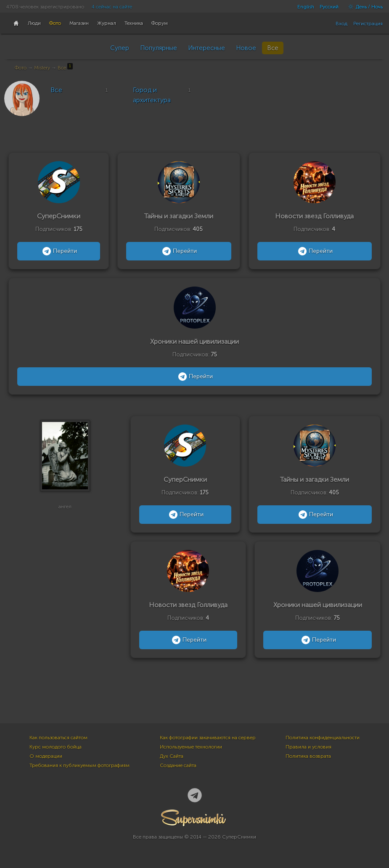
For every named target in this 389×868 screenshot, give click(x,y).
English (306, 7)
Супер (120, 48)
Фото (21, 68)
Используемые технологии (191, 747)
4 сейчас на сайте (112, 7)
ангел (65, 510)
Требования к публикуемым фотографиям (79, 765)
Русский (329, 7)
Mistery (42, 68)
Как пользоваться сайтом (58, 738)
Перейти (59, 251)
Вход (341, 24)
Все (273, 48)
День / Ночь (363, 7)
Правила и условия (308, 747)
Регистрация (368, 24)
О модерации (46, 756)
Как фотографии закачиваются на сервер (208, 738)
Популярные (159, 48)
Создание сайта (178, 765)
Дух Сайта (172, 756)
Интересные (206, 48)
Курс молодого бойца (56, 747)
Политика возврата (308, 756)
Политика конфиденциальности (323, 738)
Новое (246, 48)
